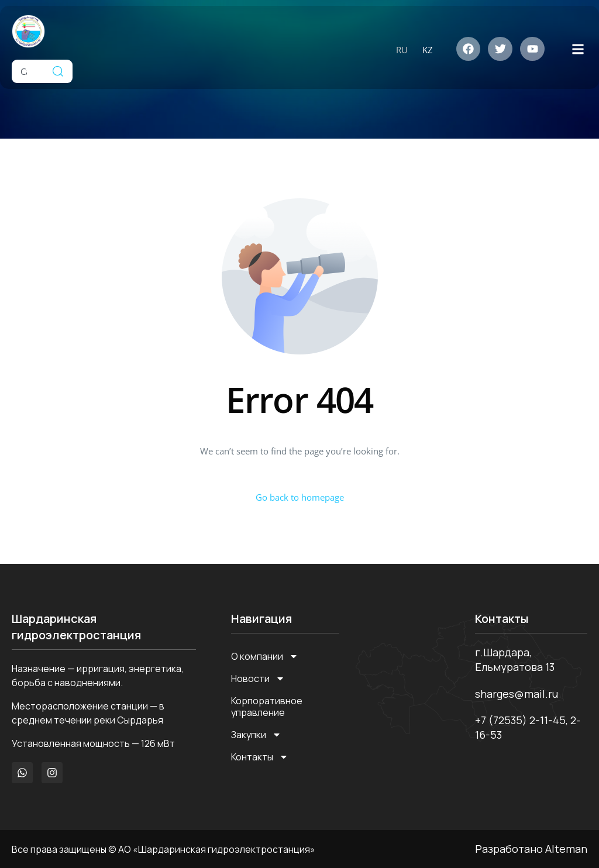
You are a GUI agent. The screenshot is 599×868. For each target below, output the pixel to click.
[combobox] (27, 71)
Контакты (260, 757)
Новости (258, 678)
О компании (265, 656)
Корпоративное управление (267, 707)
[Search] (58, 71)
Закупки (256, 735)
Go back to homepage (300, 497)
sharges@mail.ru (517, 694)
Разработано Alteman (531, 849)
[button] (578, 49)
